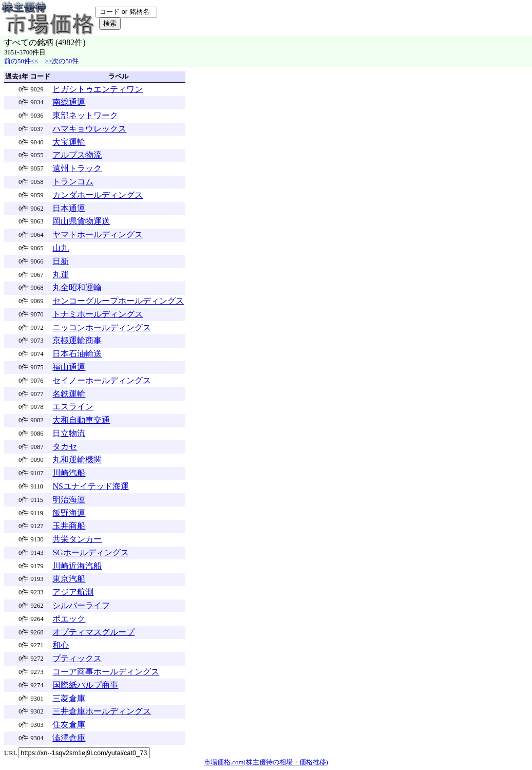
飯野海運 (69, 513)
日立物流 (69, 433)
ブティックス (77, 658)
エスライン (73, 407)
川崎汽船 (69, 473)
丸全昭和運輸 (77, 287)
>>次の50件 (62, 61)
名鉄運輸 (69, 394)
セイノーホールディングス (102, 380)
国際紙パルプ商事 (85, 685)
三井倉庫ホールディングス (102, 711)
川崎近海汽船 (77, 566)
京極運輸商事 (77, 340)
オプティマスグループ (93, 632)
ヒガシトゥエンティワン (98, 89)
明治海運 (69, 500)
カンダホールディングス (98, 195)
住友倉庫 (69, 725)
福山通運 (69, 367)
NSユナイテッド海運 (90, 486)
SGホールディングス (90, 552)
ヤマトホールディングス (98, 234)
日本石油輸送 (77, 354)
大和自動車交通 (81, 420)
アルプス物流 (77, 155)
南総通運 (69, 102)
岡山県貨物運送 (81, 221)
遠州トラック (77, 168)
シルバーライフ (81, 605)
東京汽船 (69, 579)
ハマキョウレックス (89, 129)
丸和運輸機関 (77, 459)
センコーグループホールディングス (118, 301)
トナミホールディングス (98, 314)
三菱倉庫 (69, 698)
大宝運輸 (69, 142)
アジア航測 (73, 592)
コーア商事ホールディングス (106, 672)
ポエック (69, 619)
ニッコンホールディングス (102, 327)
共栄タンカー (77, 539)
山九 (61, 248)
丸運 (61, 275)
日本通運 (69, 208)
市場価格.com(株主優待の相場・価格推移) (266, 762)
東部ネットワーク (85, 115)
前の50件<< (21, 61)
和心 (61, 645)
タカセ (65, 447)
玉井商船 (69, 526)
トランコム (73, 182)
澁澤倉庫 (69, 738)
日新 (61, 261)
